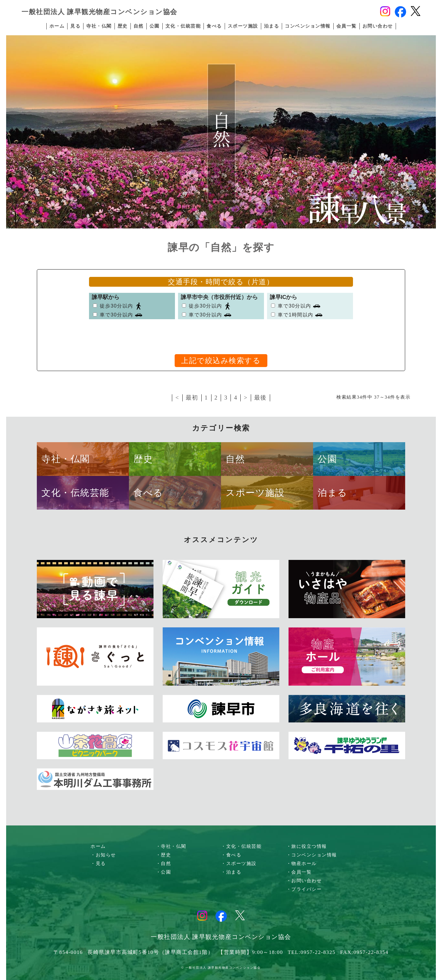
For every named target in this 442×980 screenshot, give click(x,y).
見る (75, 26)
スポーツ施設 (243, 26)
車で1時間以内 (295, 315)
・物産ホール (302, 863)
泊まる (272, 26)
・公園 (164, 872)
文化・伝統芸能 (183, 26)
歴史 (123, 26)
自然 (139, 26)
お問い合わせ (378, 26)
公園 (155, 26)
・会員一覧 (299, 872)
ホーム (57, 26)
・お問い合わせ (304, 881)
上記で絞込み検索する (221, 360)
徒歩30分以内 (116, 306)
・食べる (231, 855)
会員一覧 (347, 26)
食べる (214, 26)
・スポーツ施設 (239, 863)
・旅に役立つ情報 (307, 846)
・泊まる (231, 872)
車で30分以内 (116, 315)
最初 (192, 398)
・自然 (164, 863)
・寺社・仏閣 (171, 846)
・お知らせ (103, 855)
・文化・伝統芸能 (241, 846)
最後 (260, 398)
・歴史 (164, 855)
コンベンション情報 (308, 26)
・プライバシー (304, 889)
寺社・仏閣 (99, 26)
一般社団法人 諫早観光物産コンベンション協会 (99, 12)
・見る (98, 863)
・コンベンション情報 (312, 855)
